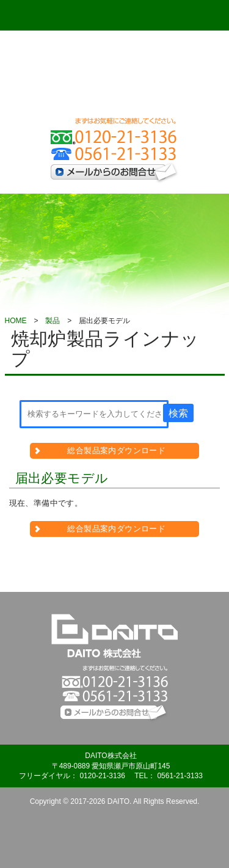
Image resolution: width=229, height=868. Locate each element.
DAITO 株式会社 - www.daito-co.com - (115, 77)
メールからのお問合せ (115, 173)
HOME (16, 321)
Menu (41, 15)
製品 (53, 321)
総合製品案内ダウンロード (116, 450)
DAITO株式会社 (115, 636)
